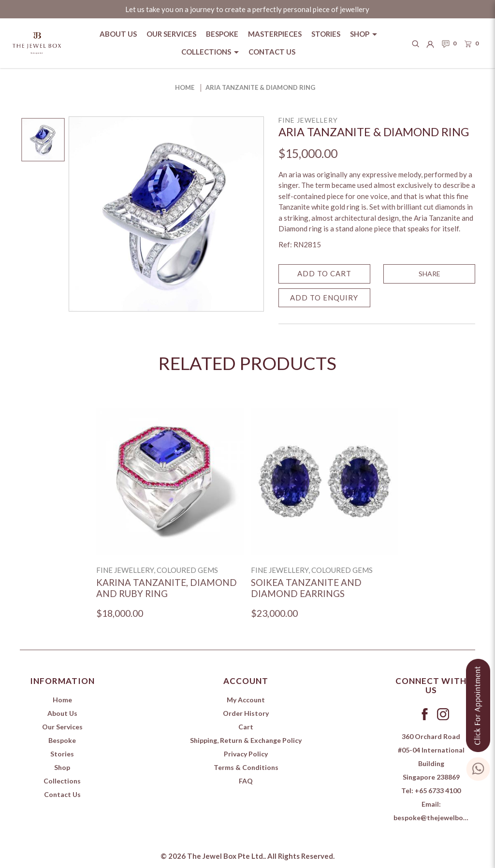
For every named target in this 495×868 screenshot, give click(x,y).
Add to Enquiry (324, 298)
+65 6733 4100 (438, 790)
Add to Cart (324, 273)
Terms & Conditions (246, 767)
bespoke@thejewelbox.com (438, 818)
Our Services (62, 727)
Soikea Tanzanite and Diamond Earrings (306, 588)
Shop (62, 767)
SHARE (429, 274)
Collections (62, 781)
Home (185, 87)
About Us (62, 713)
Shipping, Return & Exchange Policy (246, 740)
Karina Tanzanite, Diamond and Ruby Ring (167, 588)
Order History (246, 713)
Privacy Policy (246, 754)
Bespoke (62, 740)
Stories (62, 754)
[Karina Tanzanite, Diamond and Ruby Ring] (170, 481)
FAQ (246, 781)
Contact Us (62, 794)
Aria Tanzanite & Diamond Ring (260, 87)
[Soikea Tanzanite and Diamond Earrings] (325, 481)
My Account (246, 700)
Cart (246, 727)
